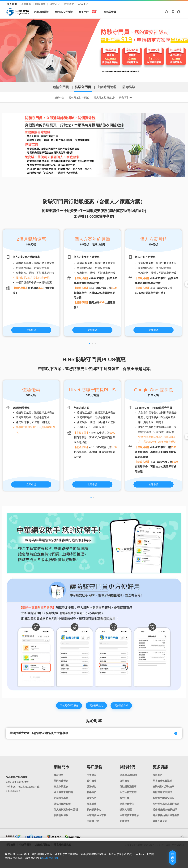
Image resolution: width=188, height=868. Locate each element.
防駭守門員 (80, 87)
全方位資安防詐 (128, 796)
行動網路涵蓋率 (128, 790)
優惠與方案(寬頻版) (106, 98)
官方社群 (124, 801)
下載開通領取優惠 (65, 708)
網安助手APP (133, 98)
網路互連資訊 (160, 824)
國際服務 (41, 4)
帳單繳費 (92, 807)
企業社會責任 (127, 807)
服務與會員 (112, 12)
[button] (90, 345)
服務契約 (158, 778)
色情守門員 (51, 87)
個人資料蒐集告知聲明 (66, 813)
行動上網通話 (43, 12)
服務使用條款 (61, 819)
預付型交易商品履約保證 (166, 807)
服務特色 (52, 98)
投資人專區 (126, 813)
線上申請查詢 (61, 790)
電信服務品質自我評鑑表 (166, 819)
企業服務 (26, 4)
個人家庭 (12, 4)
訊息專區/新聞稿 (128, 778)
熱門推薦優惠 (61, 784)
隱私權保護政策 (69, 863)
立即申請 (31, 331)
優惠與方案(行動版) (76, 98)
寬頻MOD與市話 (65, 12)
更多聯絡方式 (13, 794)
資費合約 (92, 801)
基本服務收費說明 (162, 784)
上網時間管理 (110, 87)
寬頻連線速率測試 (162, 796)
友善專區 (92, 778)
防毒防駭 (139, 87)
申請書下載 (93, 824)
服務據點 (92, 790)
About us (83, 4)
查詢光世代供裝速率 (164, 790)
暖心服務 (92, 784)
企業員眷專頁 (61, 801)
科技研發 (55, 4)
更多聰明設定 (97, 708)
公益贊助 (124, 824)
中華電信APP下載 (96, 819)
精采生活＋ (90, 12)
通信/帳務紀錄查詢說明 (165, 813)
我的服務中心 (94, 813)
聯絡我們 (92, 796)
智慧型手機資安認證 (164, 801)
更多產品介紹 (125, 708)
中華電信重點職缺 (129, 819)
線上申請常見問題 (63, 796)
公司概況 (124, 784)
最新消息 (59, 778)
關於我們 (69, 4)
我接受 (166, 860)
